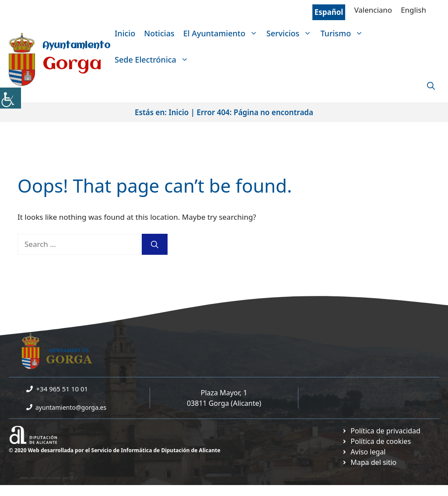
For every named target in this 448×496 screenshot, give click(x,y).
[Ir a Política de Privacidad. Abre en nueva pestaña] (381, 431)
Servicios (291, 33)
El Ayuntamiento (223, 33)
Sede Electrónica (154, 60)
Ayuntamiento (76, 46)
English (413, 10)
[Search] (155, 244)
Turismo (344, 33)
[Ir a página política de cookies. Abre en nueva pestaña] (376, 441)
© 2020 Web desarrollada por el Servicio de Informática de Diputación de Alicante (115, 450)
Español (329, 12)
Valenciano (373, 10)
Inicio (125, 33)
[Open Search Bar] (431, 86)
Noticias (159, 33)
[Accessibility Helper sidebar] (10, 98)
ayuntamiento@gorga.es (71, 407)
